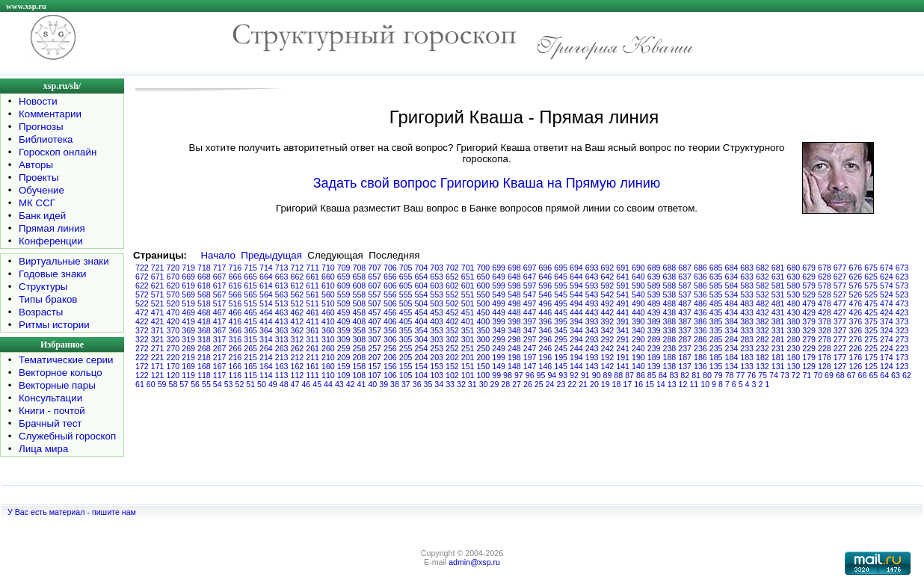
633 (747, 277)
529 (809, 294)
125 (871, 366)
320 (173, 339)
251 (468, 348)
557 (375, 294)
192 (608, 357)
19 (606, 384)
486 (700, 303)
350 (484, 330)
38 (395, 384)
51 (250, 384)
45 (317, 384)
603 (437, 286)
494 (576, 303)
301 (468, 339)
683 (747, 268)
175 (871, 357)
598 (514, 286)
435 (716, 312)
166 (235, 366)
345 (561, 330)
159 (344, 366)
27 (517, 384)
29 (495, 384)
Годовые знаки (53, 274)
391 (623, 321)
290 (638, 339)
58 (173, 384)
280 (794, 339)
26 (528, 384)
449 (499, 312)
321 (158, 339)
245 (561, 348)
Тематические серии (66, 360)
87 (629, 375)
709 (344, 268)
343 (592, 330)
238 (670, 348)
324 (887, 330)
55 (206, 384)
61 (140, 384)
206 (390, 357)
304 (422, 339)
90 (597, 375)
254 (422, 348)
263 (282, 348)
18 (617, 384)
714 (266, 268)
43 (339, 384)
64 (884, 375)
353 (437, 330)
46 (306, 384)
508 (360, 303)
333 (747, 330)
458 (360, 312)
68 (840, 375)
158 (360, 366)
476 (856, 303)
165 (250, 366)
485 (716, 303)
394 (576, 321)
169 (188, 366)
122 (142, 375)
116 (235, 375)
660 (328, 277)
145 (561, 366)
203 (437, 357)
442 (608, 312)
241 (623, 348)
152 (452, 366)
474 (887, 303)
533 (747, 294)
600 (484, 286)
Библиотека (46, 139)
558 (360, 294)
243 (592, 348)
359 (344, 330)
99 (496, 375)
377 (840, 321)
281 (778, 339)
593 (592, 286)
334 (732, 330)
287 (685, 339)
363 (282, 330)
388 (670, 321)
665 (250, 277)
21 (583, 384)
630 (794, 277)
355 (406, 330)
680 (794, 268)
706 (390, 268)
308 (360, 339)
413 (282, 321)
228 (825, 348)
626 (856, 277)
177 (840, 357)
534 (732, 294)
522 (142, 303)
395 (561, 321)
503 (437, 303)
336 (700, 330)
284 (732, 339)
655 (406, 277)
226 (856, 348)
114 (266, 375)
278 (825, 339)
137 (685, 366)
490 (638, 303)
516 (235, 303)
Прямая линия (52, 228)
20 (594, 384)
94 (552, 375)
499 (499, 303)
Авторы (36, 165)
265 (250, 348)
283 (747, 339)
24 (550, 384)
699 (499, 268)
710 (328, 268)
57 (184, 384)
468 (204, 312)
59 (162, 384)
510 (328, 303)
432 (763, 312)
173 (902, 357)
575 (871, 286)
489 (654, 303)
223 (902, 348)
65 (873, 375)
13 (672, 384)
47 (295, 384)
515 (250, 303)
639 (654, 277)
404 (422, 321)
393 (592, 321)
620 (173, 286)
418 (204, 321)
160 (328, 366)
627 (840, 277)
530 (794, 294)
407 (375, 321)
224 (887, 348)
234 (732, 348)
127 (840, 366)
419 (188, 321)
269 (188, 348)
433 (747, 312)
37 (406, 384)
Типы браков (48, 299)
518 (204, 303)
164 (266, 366)
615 (250, 286)
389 (654, 321)
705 (406, 268)
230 (794, 348)
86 (641, 375)
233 (747, 348)
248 (514, 348)
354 (422, 330)
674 (887, 268)
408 (360, 321)
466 (235, 312)
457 (375, 312)
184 (732, 357)
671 (158, 277)
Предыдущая (271, 255)
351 (468, 330)
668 (204, 277)
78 (730, 375)
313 (282, 339)
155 (406, 366)
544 (576, 294)
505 (406, 303)
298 (514, 339)
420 (173, 321)
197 (530, 357)
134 (732, 366)
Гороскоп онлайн (58, 152)
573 (902, 286)
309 (344, 339)
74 (774, 375)
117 (220, 375)
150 (484, 366)
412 (298, 321)
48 (284, 384)
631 (778, 277)
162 (298, 366)
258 (360, 348)
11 (694, 384)
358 (360, 330)
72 (796, 375)
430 (794, 312)
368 (204, 330)
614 (266, 286)
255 (406, 348)
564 (266, 294)
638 (670, 277)
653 (437, 277)
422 (142, 321)
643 (592, 277)
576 (856, 286)
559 (344, 294)
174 (887, 357)
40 (372, 384)
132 (763, 366)
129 (809, 366)
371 (158, 330)
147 (530, 366)
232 (763, 348)
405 (406, 321)
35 (428, 384)
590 (638, 286)
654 (422, 277)
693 (592, 268)
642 (608, 277)
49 (273, 384)
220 (173, 357)
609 (344, 286)
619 (188, 286)
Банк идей (42, 216)
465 (250, 312)
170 (173, 366)
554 (422, 294)
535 (716, 294)
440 (638, 312)
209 (344, 357)
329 (809, 330)
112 (298, 375)
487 (685, 303)
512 (298, 303)
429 (809, 312)
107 (375, 375)
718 (204, 268)
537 (685, 294)
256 (390, 348)
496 (546, 303)
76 (751, 375)
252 (452, 348)
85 (652, 375)
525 (871, 294)
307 (375, 339)
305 (406, 339)
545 (561, 294)
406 (390, 321)
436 (700, 312)
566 (235, 294)
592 (608, 286)
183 (747, 357)
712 (298, 268)
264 (266, 348)
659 (344, 277)
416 (235, 321)
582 (763, 286)
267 (220, 348)
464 (266, 312)
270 (173, 348)
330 (794, 330)
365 (250, 330)
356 (390, 330)
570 (173, 294)
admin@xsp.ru (474, 562)
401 (468, 321)
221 (158, 357)
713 (282, 268)
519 (188, 303)
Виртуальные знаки (64, 261)
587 (685, 286)
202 (452, 357)
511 (312, 303)
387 (685, 321)
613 (282, 286)
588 (670, 286)
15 (650, 384)
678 (825, 268)
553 (437, 294)
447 (530, 312)
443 (592, 312)
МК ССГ (37, 203)
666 (235, 277)
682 (763, 268)
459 (344, 312)
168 (204, 366)
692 (608, 268)
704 (422, 268)
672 (142, 277)
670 (173, 277)
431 (778, 312)
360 (328, 330)
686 (700, 268)
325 (871, 330)
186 (700, 357)
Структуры (43, 287)
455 (406, 312)
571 (158, 294)
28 (505, 384)
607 (375, 286)
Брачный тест (50, 423)
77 (740, 375)
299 (499, 339)
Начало (218, 255)
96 (530, 375)
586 (700, 286)
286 (700, 339)
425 (871, 312)
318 (204, 339)
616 (235, 286)
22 (572, 384)
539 (654, 294)
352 (452, 330)
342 (608, 330)
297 (530, 339)
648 (514, 277)
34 (439, 384)
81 (696, 375)
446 (546, 312)
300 (484, 339)
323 (902, 330)
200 (484, 357)
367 (220, 330)
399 (499, 321)
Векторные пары (57, 385)
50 (262, 384)
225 (871, 348)
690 (638, 268)
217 (220, 357)
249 (499, 348)
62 (907, 375)
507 (375, 303)
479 (809, 303)
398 (514, 321)
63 (896, 375)
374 (887, 321)
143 (592, 366)
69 (829, 375)
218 (204, 357)
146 (546, 366)
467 (220, 312)
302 (452, 339)
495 (561, 303)
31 (472, 384)
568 (204, 294)
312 (298, 339)
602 (452, 286)
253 (437, 348)
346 (546, 330)
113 (282, 375)
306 (390, 339)
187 (685, 357)
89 (608, 375)
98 (508, 375)
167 (220, 366)
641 (623, 277)
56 (195, 384)
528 (825, 294)
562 (298, 294)
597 (530, 286)
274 (887, 339)
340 (638, 330)
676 (856, 268)
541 (623, 294)
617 (220, 286)
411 (312, 321)
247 (530, 348)
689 (654, 268)
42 (351, 384)
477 (840, 303)
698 (514, 268)
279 (809, 339)
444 (576, 312)
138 (670, 366)
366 (235, 330)
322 (142, 339)
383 (747, 321)
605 (406, 286)
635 (716, 277)
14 (661, 384)
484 (732, 303)
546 (546, 294)
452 (452, 312)
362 (298, 330)
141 (623, 366)
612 (298, 286)
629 (809, 277)
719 (188, 268)
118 (204, 375)
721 (158, 268)
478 (825, 303)
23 (561, 384)
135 (716, 366)
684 (732, 268)
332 (763, 330)
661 (312, 277)
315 (250, 339)
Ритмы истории (54, 325)
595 (561, 286)
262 (298, 348)
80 (707, 375)
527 (840, 294)
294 (576, 339)
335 (716, 330)
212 (298, 357)
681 (778, 268)
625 (871, 277)
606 (390, 286)
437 (685, 312)
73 (785, 375)
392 (608, 321)
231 (778, 348)
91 (585, 375)
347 (530, 330)
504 (422, 303)
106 (390, 375)
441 (623, 312)
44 (328, 384)
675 (871, 268)
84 (663, 375)
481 (778, 303)
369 (188, 330)
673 (902, 268)
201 (468, 357)
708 (360, 268)
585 (716, 286)
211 (312, 357)
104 (422, 375)
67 (851, 375)
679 (809, 268)
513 (282, 303)
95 (541, 375)
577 (840, 286)
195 (561, 357)
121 (158, 375)
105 (406, 375)
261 (312, 348)
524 (887, 294)
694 (576, 268)
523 (902, 294)
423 (902, 312)
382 (763, 321)
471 (158, 312)
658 (360, 277)
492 (608, 303)
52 (239, 384)
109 (344, 375)
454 (422, 312)
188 (670, 357)
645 (561, 277)
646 (546, 277)
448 (514, 312)
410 (328, 321)
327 (840, 330)
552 (452, 294)
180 (794, 357)
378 (825, 321)
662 (298, 277)
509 (344, 303)
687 (685, 268)
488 (670, 303)
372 (142, 330)
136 (700, 366)
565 (250, 294)
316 (235, 339)
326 (856, 330)
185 (716, 357)
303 (437, 339)
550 (484, 294)
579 (809, 286)
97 (519, 375)
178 (825, 357)
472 (142, 312)
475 (871, 303)
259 (344, 348)
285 (716, 339)
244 (576, 348)
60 (151, 384)
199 (499, 357)
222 (142, 357)
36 (417, 384)
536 (700, 294)
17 (627, 384)
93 (563, 375)
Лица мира (43, 449)
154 (422, 366)
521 (158, 303)
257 (375, 348)
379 (809, 321)
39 (384, 384)
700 (484, 268)
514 (266, 303)
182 (763, 357)
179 (809, 357)
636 (700, 277)
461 (312, 312)
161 (312, 366)
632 (763, 277)
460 (328, 312)
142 (608, 366)
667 (220, 277)
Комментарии (50, 114)
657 (375, 277)
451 (468, 312)
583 (747, 286)
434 (732, 312)
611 (312, 286)
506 (390, 303)
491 (623, 303)
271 (158, 348)
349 (499, 330)
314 (266, 339)
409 (344, 321)
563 (282, 294)
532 (763, 294)
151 (468, 366)
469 (188, 312)
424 (887, 312)
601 (468, 286)
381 (778, 321)
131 (778, 366)
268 (204, 348)
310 (328, 339)
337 (685, 330)
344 (576, 330)
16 (638, 384)
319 (188, 339)
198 (514, 357)
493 (592, 303)
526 (856, 294)
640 (638, 277)
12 (683, 384)
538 (670, 294)
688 (670, 268)
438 (670, 312)
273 (902, 339)
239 (654, 348)
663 (282, 277)
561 (312, 294)
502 (452, 303)
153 (437, 366)
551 (468, 294)
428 (825, 312)
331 (778, 330)
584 (732, 286)
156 (390, 366)
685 (716, 268)
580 (794, 286)
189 (654, 357)
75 (763, 375)
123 (902, 366)
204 (422, 357)
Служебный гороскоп (67, 436)
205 (406, 357)
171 (158, 366)
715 (250, 268)
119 (188, 375)
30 (484, 384)
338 (670, 330)
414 (266, 321)
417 (220, 321)
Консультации (50, 398)
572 (142, 294)
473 (902, 303)
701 (468, 268)
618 (204, 286)
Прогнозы (41, 127)
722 (142, 268)
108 (360, 375)
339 (654, 330)
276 (856, 339)
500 (484, 303)
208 (360, 357)
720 (173, 268)
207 (375, 357)
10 (705, 384)
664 (266, 277)
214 (266, 357)
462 (298, 312)
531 (778, 294)
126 (856, 366)
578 (825, 286)
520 (173, 303)
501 (468, 303)
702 (452, 268)
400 (484, 321)
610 (328, 286)
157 (375, 366)
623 (902, 277)
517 (220, 303)
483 (747, 303)
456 (390, 312)
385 (716, 321)
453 (437, 312)
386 (700, 321)
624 (887, 277)
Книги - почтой (52, 411)
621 (158, 286)
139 (654, 366)
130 (794, 366)
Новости (38, 101)
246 (546, 348)
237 (685, 348)
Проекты (38, 178)
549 (499, 294)
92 (574, 375)
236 (700, 348)
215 (250, 357)
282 (763, 339)
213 (282, 357)
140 (638, 366)
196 (546, 357)
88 (618, 375)
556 (390, 294)
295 (561, 339)
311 (312, 339)
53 (229, 384)
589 (654, 286)
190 (638, 357)
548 (514, 294)
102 (452, 375)
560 (328, 294)
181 (778, 357)
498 (514, 303)
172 (142, 366)
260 (328, 348)
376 (856, 321)
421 (158, 321)
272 (142, 348)
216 (235, 357)
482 (763, 303)
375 (871, 321)
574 (887, 286)
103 (437, 375)
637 (685, 277)
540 (638, 294)
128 (825, 366)
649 (499, 277)
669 (188, 277)
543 (592, 294)
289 (654, 339)
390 (638, 321)
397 (530, 321)
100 (484, 375)
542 (608, 294)
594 (576, 286)
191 (623, 357)
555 (406, 294)
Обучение (41, 190)
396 (546, 321)
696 (546, 268)
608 (360, 286)
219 (188, 357)
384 (732, 321)
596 (546, 286)
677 (840, 268)
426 (856, 312)
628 (825, 277)
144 (576, 366)
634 (732, 277)
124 (887, 366)
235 (716, 348)
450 (484, 312)
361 (312, 330)
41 (362, 384)
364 (266, 330)
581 (778, 286)
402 (452, 321)
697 (530, 268)
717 (220, 268)
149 (499, 366)
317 (220, 339)
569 (188, 294)
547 (530, 294)
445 (561, 312)
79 (718, 375)
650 (484, 277)
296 (546, 339)
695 (561, 268)
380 (794, 321)
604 (422, 286)
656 (390, 277)
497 (530, 303)
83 (674, 375)
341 (623, 330)
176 (856, 357)
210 (328, 357)
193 (592, 357)
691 (623, 268)
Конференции (51, 241)
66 (863, 375)
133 (747, 366)
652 (452, 277)
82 (685, 375)
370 (173, 330)
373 (902, 321)
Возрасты (41, 312)
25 (539, 384)
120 (173, 375)
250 (484, 348)
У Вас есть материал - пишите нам (72, 512)
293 (592, 339)
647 (530, 277)
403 (437, 321)
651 (468, 277)
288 (670, 339)
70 (818, 375)
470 (173, 312)
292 (608, 339)
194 (576, 357)
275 (871, 339)
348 (514, 330)
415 (250, 321)
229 (809, 348)
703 (437, 268)
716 (235, 268)
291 (623, 339)
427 (840, 312)
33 (450, 384)
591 (623, 286)
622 (142, 286)
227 (840, 348)
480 (794, 303)
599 (499, 286)
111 (312, 375)
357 (375, 330)
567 (220, 294)
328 (825, 330)
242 (608, 348)
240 (638, 348)
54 (218, 384)
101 (468, 375)
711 (312, 268)
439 (654, 312)
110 (328, 375)
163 (282, 366)
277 (840, 339)
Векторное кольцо (61, 373)
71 (807, 375)
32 (461, 384)
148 (514, 366)
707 (375, 268)
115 (250, 375)
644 (576, 277)
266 (235, 348)
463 (282, 312)
